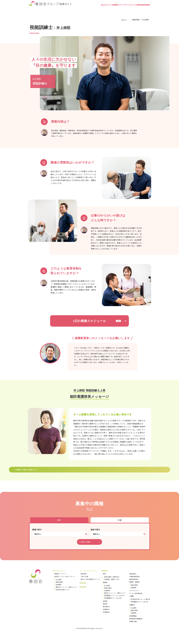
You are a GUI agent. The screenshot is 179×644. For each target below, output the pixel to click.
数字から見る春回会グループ (90, 583)
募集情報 (134, 10)
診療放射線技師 (134, 580)
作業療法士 (107, 613)
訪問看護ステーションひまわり (114, 599)
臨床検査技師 (134, 583)
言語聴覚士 (107, 615)
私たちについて (87, 10)
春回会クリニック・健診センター (67, 590)
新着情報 (145, 10)
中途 (120, 523)
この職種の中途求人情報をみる (86, 471)
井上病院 (59, 583)
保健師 (105, 604)
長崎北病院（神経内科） (112, 580)
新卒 (59, 523)
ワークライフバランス (117, 10)
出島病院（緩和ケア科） (112, 583)
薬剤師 (105, 607)
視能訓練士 (133, 577)
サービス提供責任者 (136, 597)
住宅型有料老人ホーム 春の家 (140, 603)
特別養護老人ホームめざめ (113, 601)
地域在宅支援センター (63, 593)
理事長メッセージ (60, 577)
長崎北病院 (59, 585)
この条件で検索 (86, 545)
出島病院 (59, 588)
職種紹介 (100, 10)
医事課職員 (133, 619)
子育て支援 (84, 580)
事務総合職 (133, 625)
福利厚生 (84, 577)
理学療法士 (107, 610)
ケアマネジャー (134, 594)
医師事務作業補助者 (136, 622)
